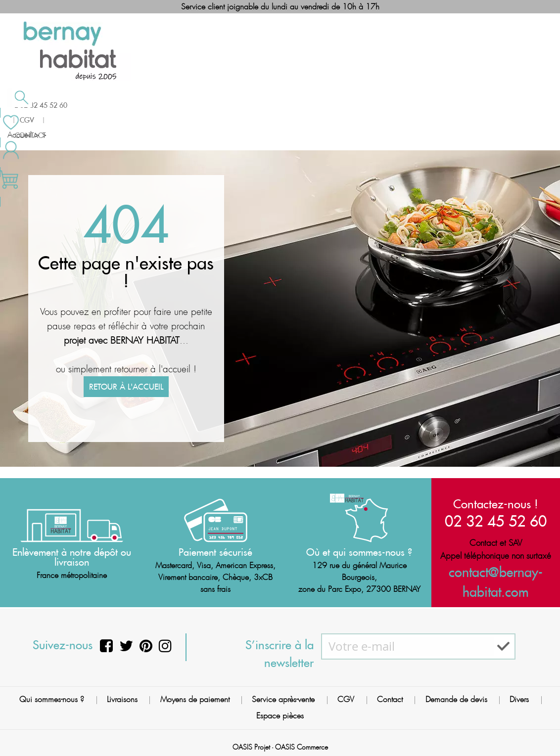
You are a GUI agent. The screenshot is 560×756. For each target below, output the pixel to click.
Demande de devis (456, 695)
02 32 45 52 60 (496, 521)
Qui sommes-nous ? (52, 695)
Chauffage (144, 115)
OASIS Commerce (302, 743)
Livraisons (122, 695)
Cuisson (226, 115)
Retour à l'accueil (126, 422)
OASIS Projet (251, 743)
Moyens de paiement (195, 695)
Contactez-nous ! (496, 504)
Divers (519, 695)
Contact (390, 695)
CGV (346, 695)
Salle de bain (50, 115)
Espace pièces (280, 712)
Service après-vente (283, 695)
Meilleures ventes (316, 114)
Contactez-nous (415, 114)
